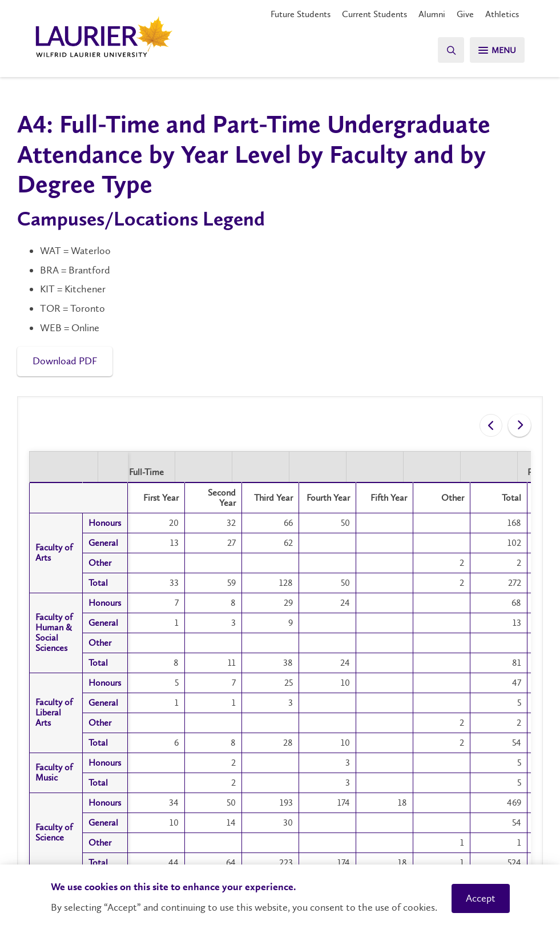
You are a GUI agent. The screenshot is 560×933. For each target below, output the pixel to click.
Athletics (502, 14)
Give (465, 14)
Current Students (374, 14)
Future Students (301, 14)
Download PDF (65, 361)
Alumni (432, 14)
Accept (481, 898)
